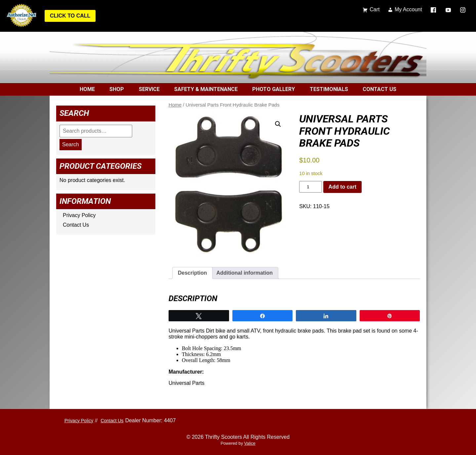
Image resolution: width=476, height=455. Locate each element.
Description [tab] (192, 273)
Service (149, 89)
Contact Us (379, 89)
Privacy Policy (79, 215)
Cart (375, 9)
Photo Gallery (274, 89)
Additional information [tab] (244, 273)
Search (71, 144)
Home (87, 89)
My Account (408, 9)
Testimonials (329, 89)
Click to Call (70, 16)
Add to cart (342, 187)
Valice (250, 443)
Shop (117, 89)
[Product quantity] (310, 187)
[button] (278, 124)
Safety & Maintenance (206, 89)
